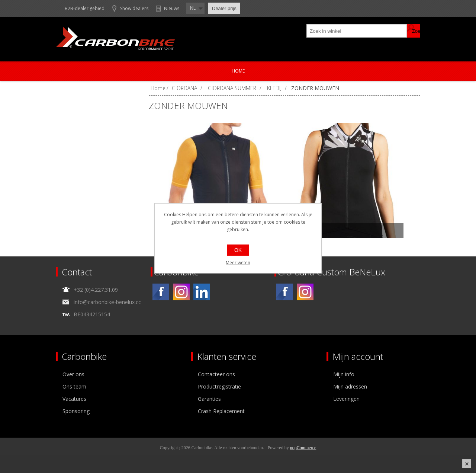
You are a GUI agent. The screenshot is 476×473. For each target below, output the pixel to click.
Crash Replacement (221, 411)
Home (238, 71)
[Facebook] (161, 292)
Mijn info (344, 374)
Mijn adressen (350, 386)
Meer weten (238, 263)
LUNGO (304, 231)
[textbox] (357, 31)
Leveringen (346, 399)
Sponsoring (76, 411)
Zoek (414, 31)
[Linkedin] (202, 292)
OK (238, 250)
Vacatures (74, 399)
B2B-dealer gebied (85, 8)
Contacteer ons (216, 374)
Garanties (209, 399)
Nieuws (172, 8)
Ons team (74, 386)
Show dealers (134, 8)
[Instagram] (181, 292)
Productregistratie (219, 386)
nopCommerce (303, 448)
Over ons (73, 374)
